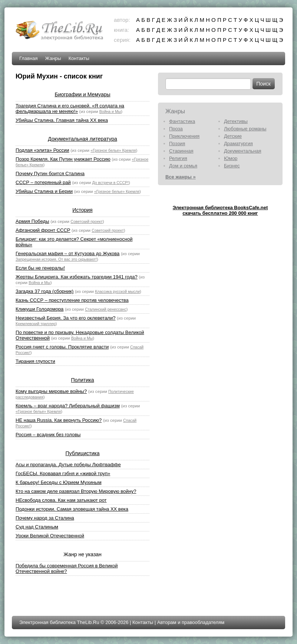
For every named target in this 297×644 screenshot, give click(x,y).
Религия (178, 158)
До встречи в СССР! (110, 183)
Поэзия (177, 144)
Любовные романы (245, 129)
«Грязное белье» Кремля (113, 150)
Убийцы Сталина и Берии (44, 191)
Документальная (243, 151)
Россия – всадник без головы (48, 435)
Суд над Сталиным (37, 527)
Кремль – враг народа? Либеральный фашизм (68, 406)
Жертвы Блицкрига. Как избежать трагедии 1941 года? (77, 277)
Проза (176, 129)
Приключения (184, 136)
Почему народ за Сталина (45, 518)
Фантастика (182, 121)
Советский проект (86, 221)
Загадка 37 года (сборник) (44, 291)
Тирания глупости (35, 361)
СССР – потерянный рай (43, 182)
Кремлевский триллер (36, 324)
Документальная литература (82, 139)
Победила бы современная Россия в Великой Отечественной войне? (67, 568)
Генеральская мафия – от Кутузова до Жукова (67, 253)
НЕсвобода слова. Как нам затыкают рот (61, 500)
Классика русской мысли (117, 291)
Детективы (236, 121)
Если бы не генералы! (40, 268)
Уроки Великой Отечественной (50, 536)
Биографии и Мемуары (82, 94)
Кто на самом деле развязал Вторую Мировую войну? (76, 491)
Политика (83, 380)
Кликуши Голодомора (39, 309)
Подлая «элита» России (42, 150)
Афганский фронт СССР (43, 230)
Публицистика (83, 453)
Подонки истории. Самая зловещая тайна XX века (72, 509)
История (82, 210)
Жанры (53, 58)
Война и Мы (110, 111)
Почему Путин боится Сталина (50, 173)
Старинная (181, 151)
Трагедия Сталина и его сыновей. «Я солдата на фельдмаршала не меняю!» (70, 109)
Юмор (231, 158)
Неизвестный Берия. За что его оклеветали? (65, 318)
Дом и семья (183, 166)
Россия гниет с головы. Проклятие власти (62, 347)
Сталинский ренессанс (105, 309)
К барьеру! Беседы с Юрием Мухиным (59, 482)
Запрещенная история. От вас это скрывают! (56, 259)
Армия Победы (32, 221)
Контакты (79, 58)
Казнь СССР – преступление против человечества (72, 300)
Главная (28, 58)
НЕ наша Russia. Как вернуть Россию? (59, 420)
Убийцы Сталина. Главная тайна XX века (62, 120)
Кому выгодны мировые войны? (51, 391)
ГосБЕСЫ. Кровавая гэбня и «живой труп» (63, 473)
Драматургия (238, 144)
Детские (233, 136)
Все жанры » (181, 177)
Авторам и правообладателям (191, 622)
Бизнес (232, 166)
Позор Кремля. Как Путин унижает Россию (63, 159)
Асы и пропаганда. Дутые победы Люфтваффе (68, 465)
